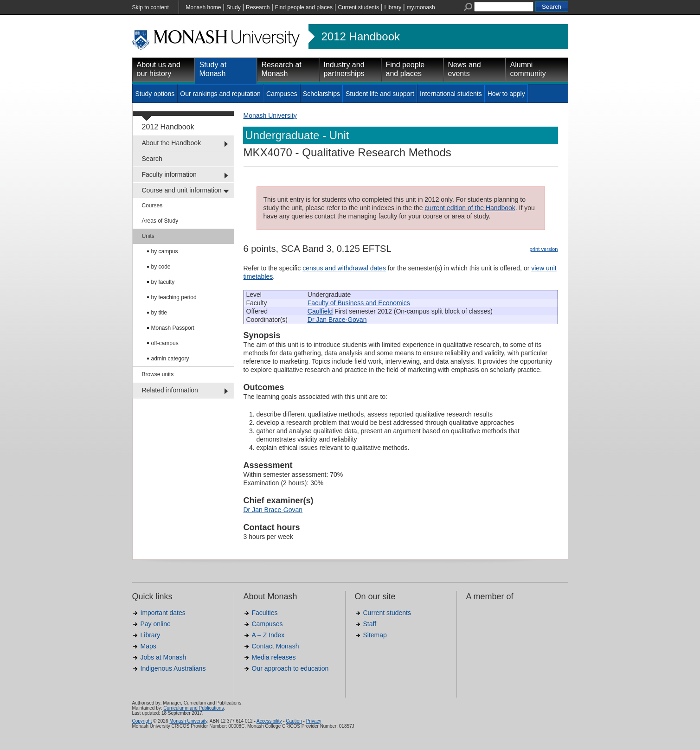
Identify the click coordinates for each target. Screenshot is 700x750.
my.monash (421, 7)
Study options (155, 94)
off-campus (165, 343)
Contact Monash (276, 646)
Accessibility (269, 721)
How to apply (506, 94)
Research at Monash (282, 69)
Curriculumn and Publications (193, 708)
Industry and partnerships (344, 69)
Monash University (270, 115)
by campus (165, 251)
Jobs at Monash (164, 657)
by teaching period (174, 297)
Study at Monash (213, 69)
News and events (465, 69)
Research (258, 7)
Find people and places (304, 7)
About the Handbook (172, 143)
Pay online (156, 624)
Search (152, 159)
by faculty (163, 282)
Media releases (274, 657)
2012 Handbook (361, 37)
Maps (148, 646)
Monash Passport (173, 328)
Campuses (282, 94)
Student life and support (380, 94)
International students (451, 94)
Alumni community (528, 69)
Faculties (265, 613)
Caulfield (320, 311)
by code (161, 267)
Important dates (163, 613)
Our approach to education (290, 668)
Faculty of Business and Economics (359, 303)
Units (148, 236)
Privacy (314, 721)
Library (393, 7)
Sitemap (375, 635)
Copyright (142, 721)
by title (159, 313)
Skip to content (151, 7)
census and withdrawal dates (344, 268)
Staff (370, 624)
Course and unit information (182, 190)
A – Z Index (268, 635)
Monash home (204, 7)
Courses (152, 205)
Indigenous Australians (173, 668)
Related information (170, 390)
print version (544, 249)
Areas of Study (160, 221)
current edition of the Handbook (470, 208)
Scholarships (321, 94)
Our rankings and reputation (220, 94)
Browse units (158, 374)
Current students (358, 7)
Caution (294, 721)
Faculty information (169, 174)
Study (234, 7)
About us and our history (159, 69)
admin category (170, 359)
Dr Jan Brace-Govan (337, 320)
